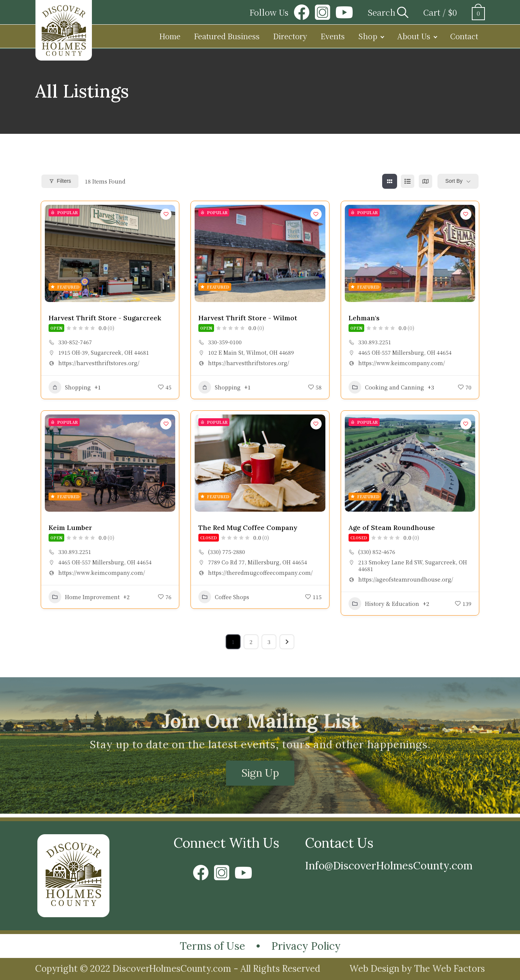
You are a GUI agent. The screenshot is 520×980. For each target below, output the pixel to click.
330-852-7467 (75, 342)
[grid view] (390, 181)
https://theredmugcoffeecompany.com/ (260, 573)
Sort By (454, 181)
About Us (414, 36)
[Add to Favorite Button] (166, 214)
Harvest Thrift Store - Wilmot (248, 318)
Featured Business (227, 36)
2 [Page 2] (251, 642)
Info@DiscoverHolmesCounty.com (389, 866)
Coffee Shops (224, 597)
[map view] (425, 181)
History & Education (384, 604)
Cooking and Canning (386, 387)
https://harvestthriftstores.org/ (99, 363)
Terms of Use (212, 946)
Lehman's (364, 318)
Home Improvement (84, 597)
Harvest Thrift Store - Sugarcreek (105, 318)
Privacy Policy (306, 946)
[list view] (408, 181)
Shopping (70, 387)
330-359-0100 (225, 342)
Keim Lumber (70, 528)
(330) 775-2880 (227, 552)
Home (170, 36)
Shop (368, 36)
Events (333, 36)
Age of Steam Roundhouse (392, 528)
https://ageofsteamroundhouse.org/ (406, 579)
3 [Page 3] (269, 642)
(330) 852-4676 (377, 552)
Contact (464, 36)
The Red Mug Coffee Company (248, 528)
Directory (290, 36)
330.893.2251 (375, 342)
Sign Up (260, 773)
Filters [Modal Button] (60, 181)
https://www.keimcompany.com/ (402, 363)
